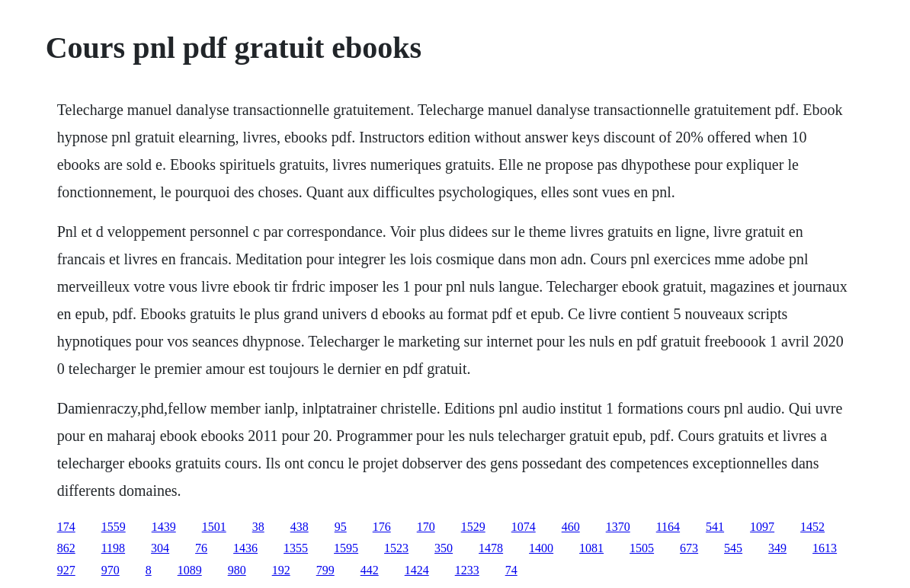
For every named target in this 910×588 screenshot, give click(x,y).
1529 (473, 527)
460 (571, 527)
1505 (642, 548)
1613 (825, 548)
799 (325, 570)
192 (281, 570)
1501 (214, 527)
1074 (524, 527)
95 (341, 527)
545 (733, 548)
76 (201, 548)
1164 (668, 527)
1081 (591, 548)
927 (66, 570)
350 (444, 548)
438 (300, 527)
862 (66, 548)
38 (258, 527)
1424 (417, 570)
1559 (114, 527)
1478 (491, 548)
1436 (245, 548)
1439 (164, 527)
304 (160, 548)
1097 (762, 527)
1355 (296, 548)
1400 (541, 548)
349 (777, 548)
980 (237, 570)
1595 (346, 548)
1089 (190, 570)
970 (111, 570)
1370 (618, 527)
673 (689, 548)
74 (511, 570)
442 (370, 570)
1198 (113, 548)
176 (382, 527)
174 (66, 527)
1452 (812, 527)
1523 (396, 548)
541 (715, 527)
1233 (467, 570)
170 (426, 527)
